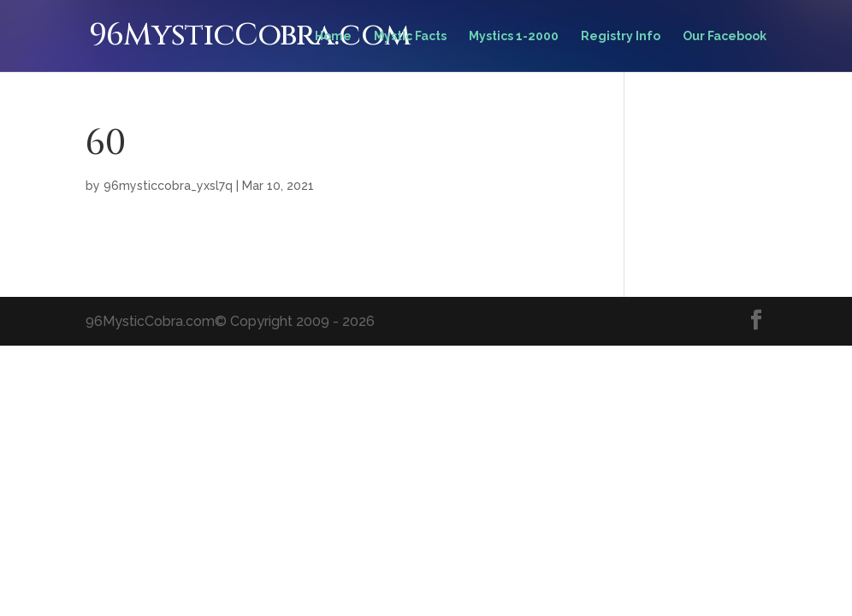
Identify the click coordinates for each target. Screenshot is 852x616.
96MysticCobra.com (250, 35)
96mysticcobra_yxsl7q (168, 186)
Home (333, 36)
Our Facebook (725, 36)
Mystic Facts (410, 36)
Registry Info (621, 36)
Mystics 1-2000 (514, 36)
